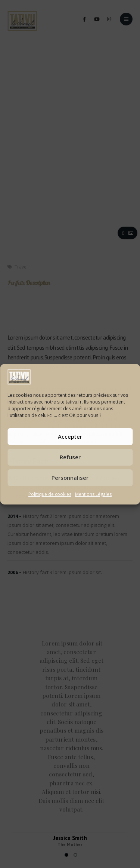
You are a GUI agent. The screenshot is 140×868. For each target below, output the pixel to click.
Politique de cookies (50, 494)
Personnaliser (70, 478)
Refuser (70, 457)
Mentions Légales (93, 494)
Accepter (70, 436)
